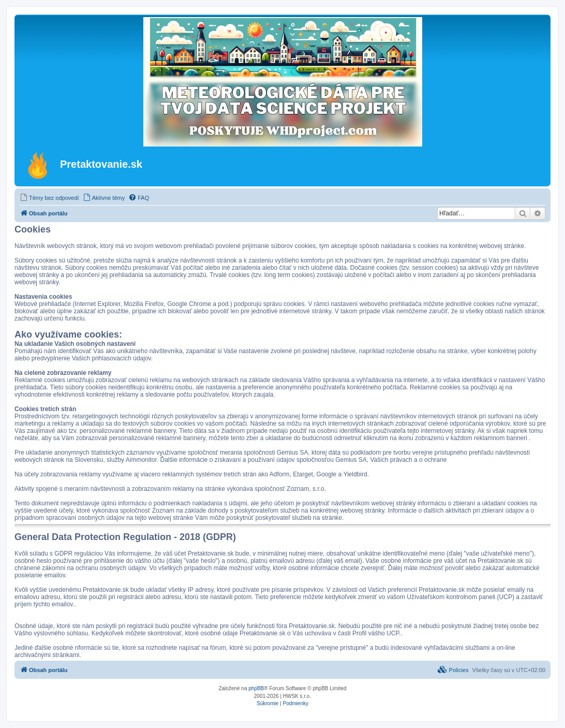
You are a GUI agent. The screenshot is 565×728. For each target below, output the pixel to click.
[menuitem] (49, 198)
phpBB (256, 688)
